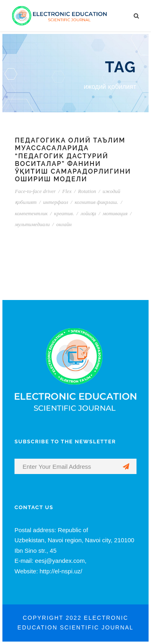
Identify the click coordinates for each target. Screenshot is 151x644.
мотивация (115, 213)
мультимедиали (32, 224)
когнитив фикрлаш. (96, 202)
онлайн (64, 224)
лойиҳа (88, 213)
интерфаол (56, 202)
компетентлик (31, 213)
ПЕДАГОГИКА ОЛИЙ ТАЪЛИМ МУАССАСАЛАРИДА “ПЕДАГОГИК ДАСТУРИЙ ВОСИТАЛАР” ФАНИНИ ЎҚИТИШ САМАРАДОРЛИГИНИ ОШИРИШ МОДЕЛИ (73, 160)
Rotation (87, 191)
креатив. (64, 213)
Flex (67, 191)
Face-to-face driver (35, 191)
